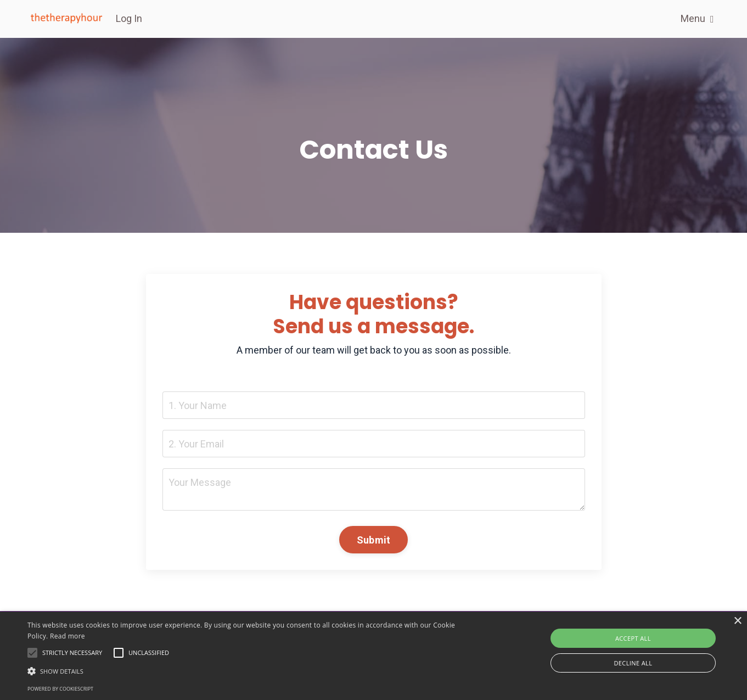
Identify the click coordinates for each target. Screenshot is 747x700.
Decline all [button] (633, 663)
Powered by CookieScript (60, 689)
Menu (697, 18)
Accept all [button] (633, 638)
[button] (252, 671)
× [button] (737, 621)
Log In (129, 18)
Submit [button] (374, 540)
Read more (68, 636)
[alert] (373, 656)
